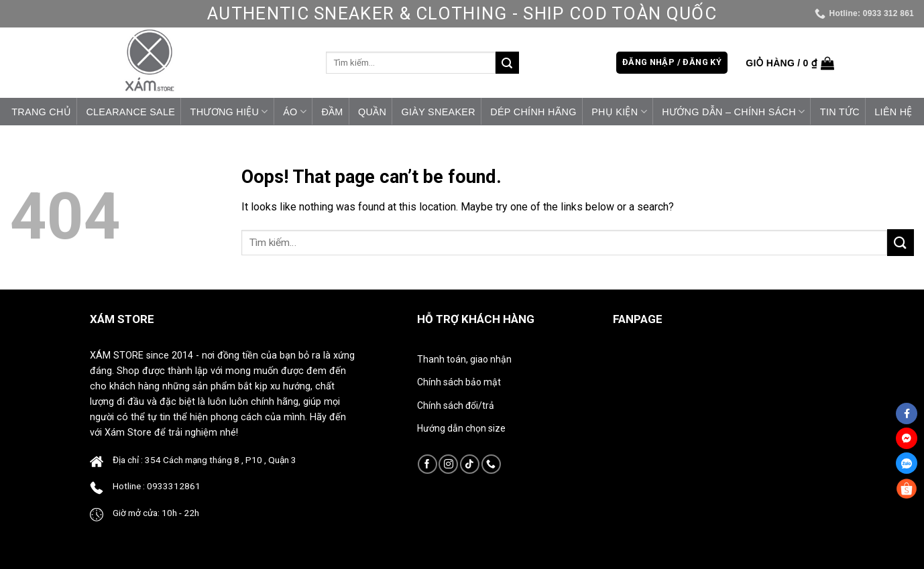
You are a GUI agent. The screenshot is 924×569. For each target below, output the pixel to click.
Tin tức (840, 112)
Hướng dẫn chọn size (461, 428)
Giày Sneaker (439, 112)
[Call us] (491, 464)
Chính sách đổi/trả (456, 405)
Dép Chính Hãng (533, 112)
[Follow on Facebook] (427, 464)
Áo (295, 112)
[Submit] (507, 63)
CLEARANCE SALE (130, 112)
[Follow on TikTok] (470, 464)
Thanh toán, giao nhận (464, 359)
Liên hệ (893, 112)
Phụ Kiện (619, 112)
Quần (372, 112)
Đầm (332, 112)
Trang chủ (41, 112)
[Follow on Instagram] (448, 464)
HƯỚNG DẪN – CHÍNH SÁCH (733, 112)
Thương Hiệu (229, 112)
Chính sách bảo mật (459, 382)
